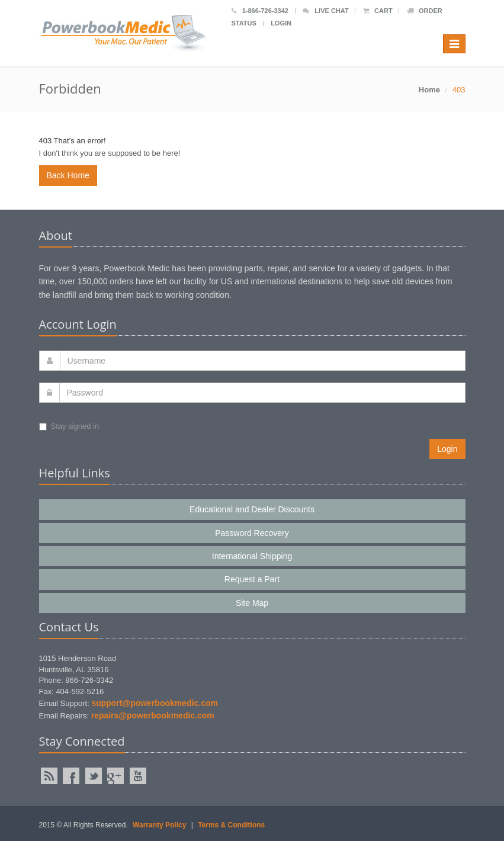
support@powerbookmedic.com (155, 703)
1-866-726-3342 (260, 11)
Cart (378, 11)
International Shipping (252, 556)
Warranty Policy (159, 825)
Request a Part (252, 579)
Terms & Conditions (231, 825)
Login (281, 23)
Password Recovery (252, 533)
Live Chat (325, 11)
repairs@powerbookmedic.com (153, 715)
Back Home (68, 175)
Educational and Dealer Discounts (252, 509)
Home (429, 90)
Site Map (252, 603)
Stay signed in (69, 426)
